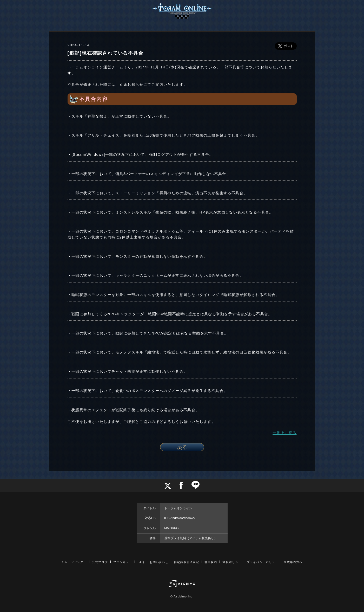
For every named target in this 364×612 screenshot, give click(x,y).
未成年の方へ (293, 562)
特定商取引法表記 (186, 562)
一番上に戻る (284, 433)
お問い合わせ (159, 562)
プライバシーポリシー (263, 562)
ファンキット (123, 562)
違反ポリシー (232, 562)
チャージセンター (74, 562)
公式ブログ (100, 562)
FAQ (141, 562)
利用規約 (211, 562)
